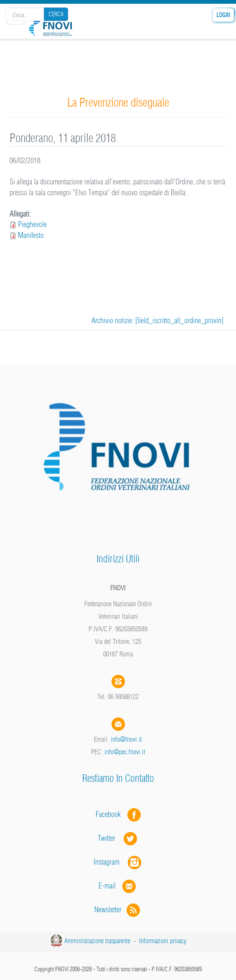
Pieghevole (32, 224)
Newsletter (118, 910)
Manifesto (31, 235)
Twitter (118, 838)
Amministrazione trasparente (97, 941)
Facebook (111, 814)
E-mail (107, 886)
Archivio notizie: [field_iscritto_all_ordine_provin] (157, 320)
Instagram (118, 862)
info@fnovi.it (126, 739)
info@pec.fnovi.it (125, 752)
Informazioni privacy (163, 941)
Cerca (56, 14)
